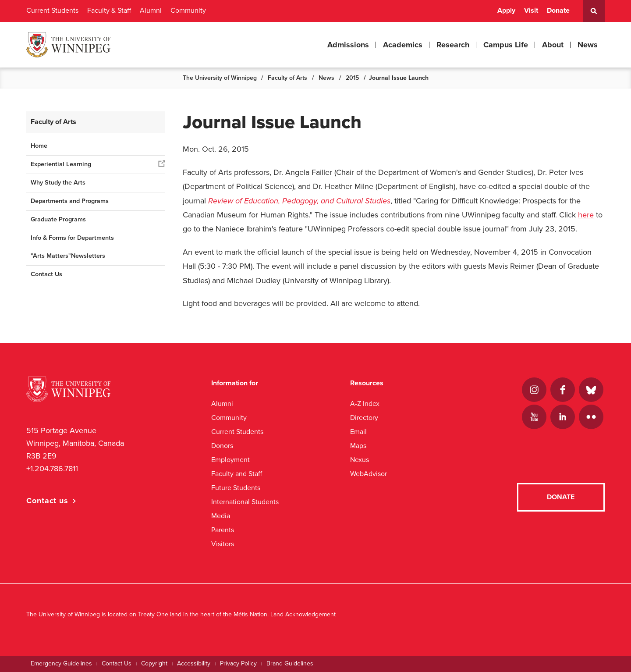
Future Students (236, 488)
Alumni (151, 11)
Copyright (154, 663)
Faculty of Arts (287, 78)
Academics (403, 45)
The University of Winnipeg (220, 78)
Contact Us (46, 274)
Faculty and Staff (237, 474)
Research (453, 45)
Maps (358, 446)
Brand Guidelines (290, 663)
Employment (230, 460)
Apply (506, 11)
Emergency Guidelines (61, 663)
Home (39, 146)
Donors (222, 446)
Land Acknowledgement (303, 614)
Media (221, 516)
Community (188, 11)
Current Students (52, 11)
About (553, 45)
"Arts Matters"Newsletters (68, 256)
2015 (352, 78)
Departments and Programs (70, 201)
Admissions (348, 45)
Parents (223, 530)
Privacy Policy (238, 663)
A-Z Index (365, 404)
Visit (531, 11)
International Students (245, 502)
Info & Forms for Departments (72, 238)
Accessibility (194, 663)
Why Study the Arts (58, 183)
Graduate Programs (58, 219)
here (586, 215)
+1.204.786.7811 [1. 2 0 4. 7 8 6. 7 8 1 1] (52, 469)
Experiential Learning (61, 164)
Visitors (223, 544)
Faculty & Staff (109, 11)
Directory (364, 418)
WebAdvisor (369, 474)
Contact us (47, 501)
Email (358, 432)
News (588, 45)
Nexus (360, 460)
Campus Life (506, 45)
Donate (558, 11)
